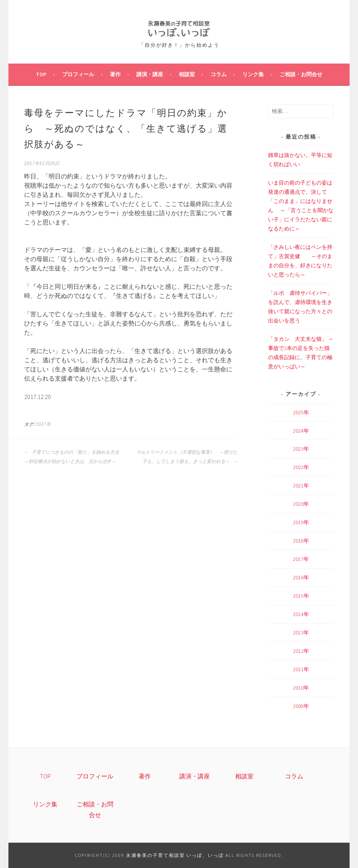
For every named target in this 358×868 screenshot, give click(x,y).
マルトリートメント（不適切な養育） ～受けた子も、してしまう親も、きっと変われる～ (187, 457)
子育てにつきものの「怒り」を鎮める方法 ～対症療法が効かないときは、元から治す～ (74, 457)
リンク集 (253, 74)
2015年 (301, 596)
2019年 (301, 522)
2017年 (43, 424)
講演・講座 (150, 74)
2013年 (301, 633)
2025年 (301, 412)
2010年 (301, 688)
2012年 (301, 651)
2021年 (301, 485)
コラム (219, 74)
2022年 (301, 467)
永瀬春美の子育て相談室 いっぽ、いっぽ (175, 855)
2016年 (301, 577)
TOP (41, 74)
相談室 (187, 74)
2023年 (301, 449)
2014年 (301, 614)
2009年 (301, 706)
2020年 (301, 504)
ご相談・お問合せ (301, 74)
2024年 (301, 431)
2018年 (301, 541)
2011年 (301, 669)
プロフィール (78, 74)
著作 (115, 74)
